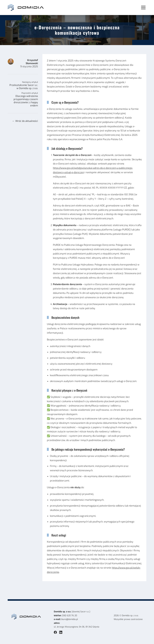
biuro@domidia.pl (70, 619)
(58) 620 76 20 (69, 616)
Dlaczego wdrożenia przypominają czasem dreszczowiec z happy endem (26, 101)
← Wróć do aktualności (25, 121)
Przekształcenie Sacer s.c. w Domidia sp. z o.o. (24, 87)
